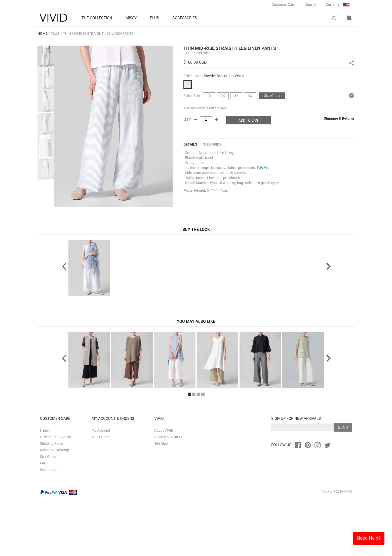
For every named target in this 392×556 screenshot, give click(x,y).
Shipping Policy (52, 502)
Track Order (101, 495)
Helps (44, 489)
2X (223, 96)
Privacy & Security (168, 495)
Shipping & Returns (339, 118)
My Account (101, 489)
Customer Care (283, 5)
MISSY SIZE (218, 108)
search (334, 19)
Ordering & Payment (56, 495)
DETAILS (190, 144)
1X (209, 96)
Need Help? (369, 538)
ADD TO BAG (248, 120)
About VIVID (164, 489)
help (351, 95)
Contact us (49, 528)
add (217, 119)
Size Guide (212, 144)
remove (195, 119)
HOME (43, 33)
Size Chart (272, 96)
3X (236, 96)
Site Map (161, 502)
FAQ (43, 521)
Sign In (310, 5)
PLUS (55, 33)
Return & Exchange (55, 508)
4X (250, 96)
